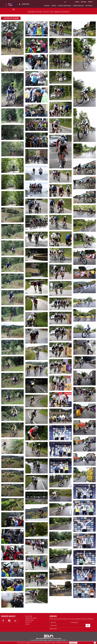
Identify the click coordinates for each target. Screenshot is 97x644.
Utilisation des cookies (31, 619)
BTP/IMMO (89, 6)
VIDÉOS (54, 6)
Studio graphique (65, 6)
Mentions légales (30, 621)
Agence (77, 2)
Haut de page (29, 617)
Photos (47, 6)
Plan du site (28, 623)
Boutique (83, 2)
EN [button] (65, 2)
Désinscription (53, 629)
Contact (27, 625)
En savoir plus (73, 643)
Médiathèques (78, 6)
